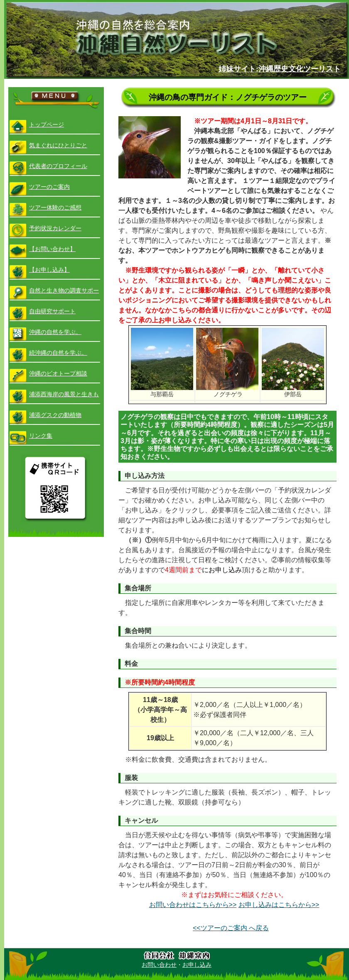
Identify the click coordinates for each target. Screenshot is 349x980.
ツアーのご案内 (49, 187)
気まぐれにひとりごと (58, 145)
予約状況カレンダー (55, 228)
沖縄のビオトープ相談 (58, 373)
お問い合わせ (159, 965)
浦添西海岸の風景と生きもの (64, 398)
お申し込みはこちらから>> (279, 905)
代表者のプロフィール (58, 166)
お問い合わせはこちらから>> (193, 905)
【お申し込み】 (49, 270)
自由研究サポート (52, 311)
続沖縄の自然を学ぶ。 (58, 353)
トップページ (47, 124)
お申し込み (197, 965)
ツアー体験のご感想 (55, 207)
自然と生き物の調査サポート (64, 294)
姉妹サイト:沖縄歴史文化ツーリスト (280, 69)
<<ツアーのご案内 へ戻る (231, 928)
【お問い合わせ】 (52, 249)
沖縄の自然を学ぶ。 (55, 332)
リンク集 (41, 436)
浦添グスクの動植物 (55, 415)
